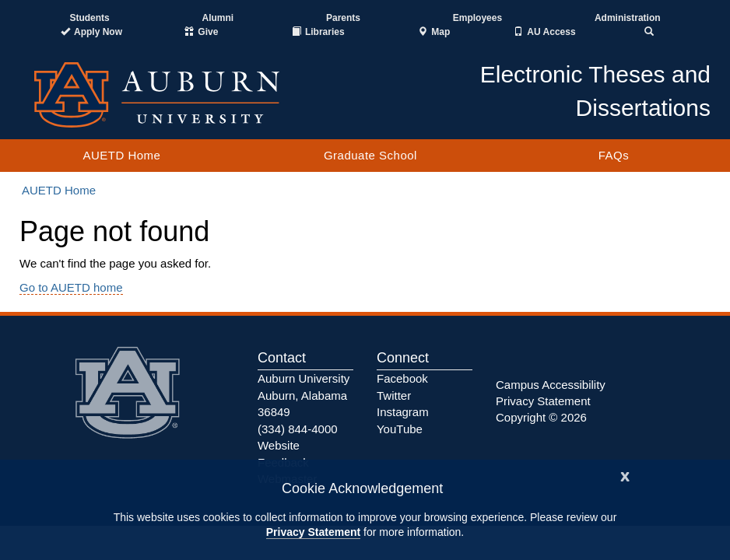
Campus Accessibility (551, 385)
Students (89, 18)
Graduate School (370, 155)
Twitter (394, 395)
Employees (477, 18)
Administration (628, 18)
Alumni (218, 18)
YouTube (400, 429)
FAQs (614, 155)
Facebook (402, 378)
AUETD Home (121, 155)
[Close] (625, 475)
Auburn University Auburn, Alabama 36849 (304, 395)
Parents (343, 18)
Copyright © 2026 (541, 417)
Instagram (403, 412)
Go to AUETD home (71, 287)
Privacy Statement (313, 532)
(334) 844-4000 (298, 429)
